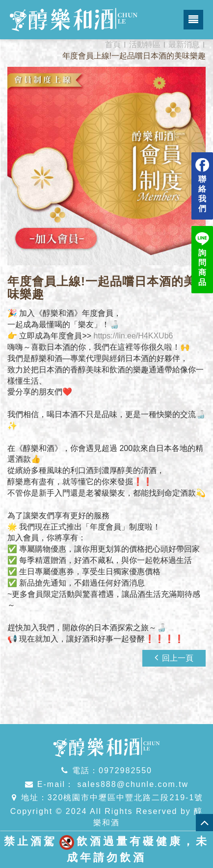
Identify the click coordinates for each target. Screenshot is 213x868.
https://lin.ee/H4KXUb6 (133, 336)
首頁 (113, 44)
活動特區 (145, 44)
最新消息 (184, 44)
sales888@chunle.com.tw (131, 784)
